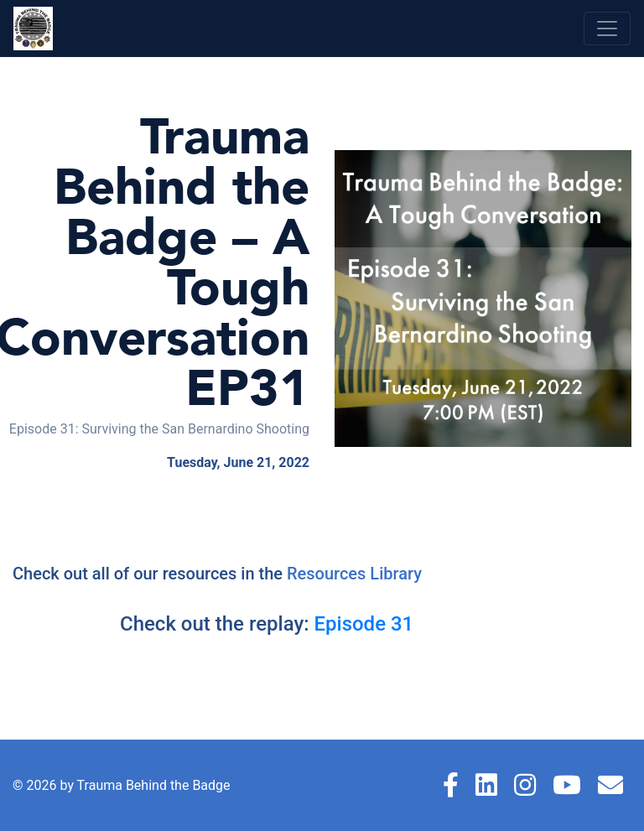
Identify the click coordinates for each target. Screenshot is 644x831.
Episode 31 (364, 624)
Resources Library (354, 574)
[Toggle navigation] (607, 29)
